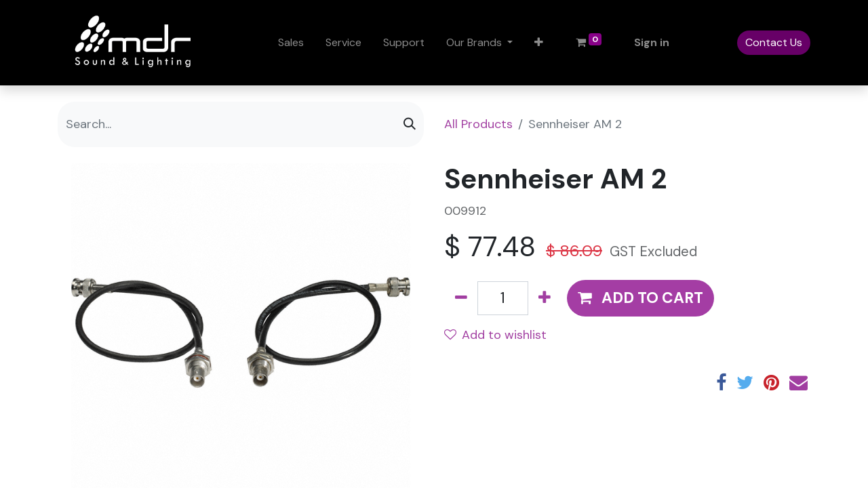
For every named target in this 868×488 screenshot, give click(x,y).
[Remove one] (461, 298)
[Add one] (545, 298)
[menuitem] (291, 43)
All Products (478, 124)
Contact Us (774, 42)
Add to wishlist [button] (495, 335)
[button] (539, 43)
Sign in (652, 42)
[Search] (410, 124)
